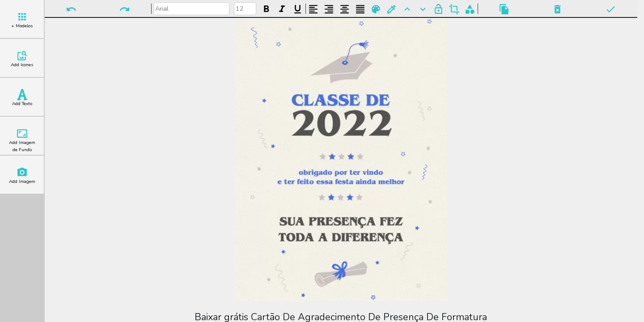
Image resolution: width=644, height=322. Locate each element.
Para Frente (407, 9)
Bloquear (439, 9)
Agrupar (470, 9)
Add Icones (22, 59)
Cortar (454, 9)
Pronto (611, 9)
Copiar (504, 9)
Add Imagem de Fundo (22, 140)
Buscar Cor (392, 9)
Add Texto (22, 98)
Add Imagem (22, 176)
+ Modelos (22, 20)
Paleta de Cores (376, 9)
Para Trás (423, 9)
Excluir (557, 9)
